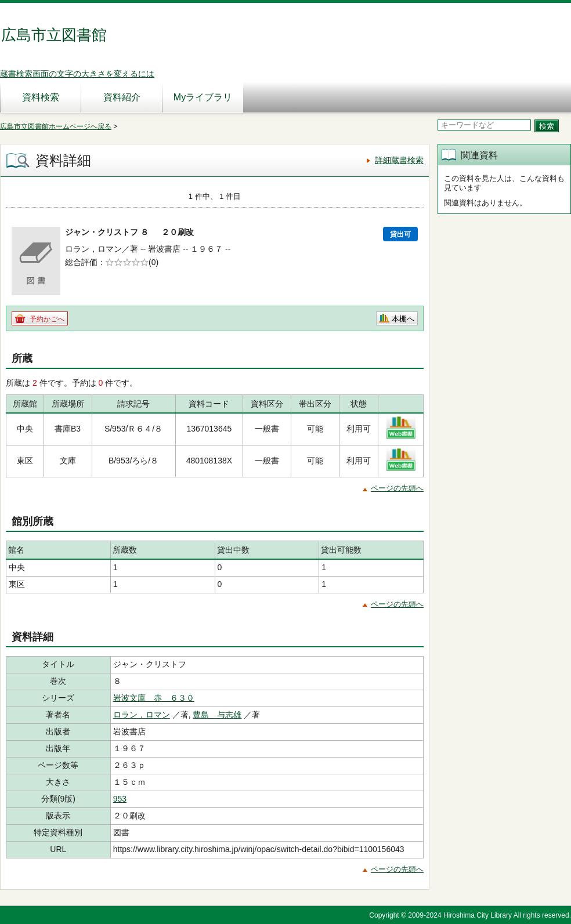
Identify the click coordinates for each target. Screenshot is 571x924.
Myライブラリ (203, 97)
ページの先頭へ (397, 488)
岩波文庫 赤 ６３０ (154, 698)
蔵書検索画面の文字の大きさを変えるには (77, 74)
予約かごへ (47, 319)
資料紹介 (122, 97)
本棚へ (403, 319)
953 (120, 799)
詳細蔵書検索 (399, 160)
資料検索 (41, 97)
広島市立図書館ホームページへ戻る (56, 126)
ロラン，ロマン (142, 715)
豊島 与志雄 (217, 715)
